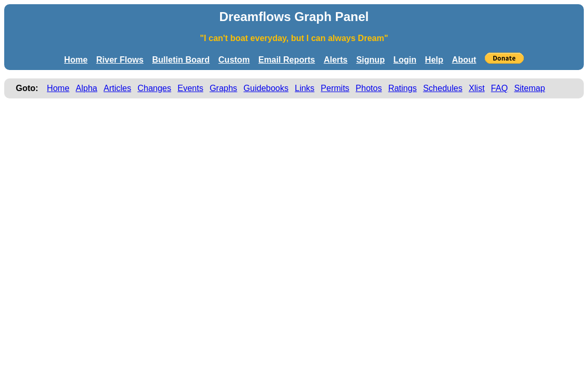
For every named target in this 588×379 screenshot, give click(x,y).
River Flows (120, 60)
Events (190, 88)
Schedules (443, 88)
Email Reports (287, 60)
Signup (371, 60)
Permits (335, 88)
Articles (117, 88)
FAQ (500, 88)
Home (76, 60)
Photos (369, 88)
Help (434, 60)
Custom (234, 60)
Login (405, 60)
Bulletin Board (181, 60)
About (464, 60)
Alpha (87, 88)
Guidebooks (266, 88)
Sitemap (530, 88)
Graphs (223, 88)
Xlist (476, 88)
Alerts (336, 60)
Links (305, 88)
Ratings (402, 88)
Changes (154, 88)
